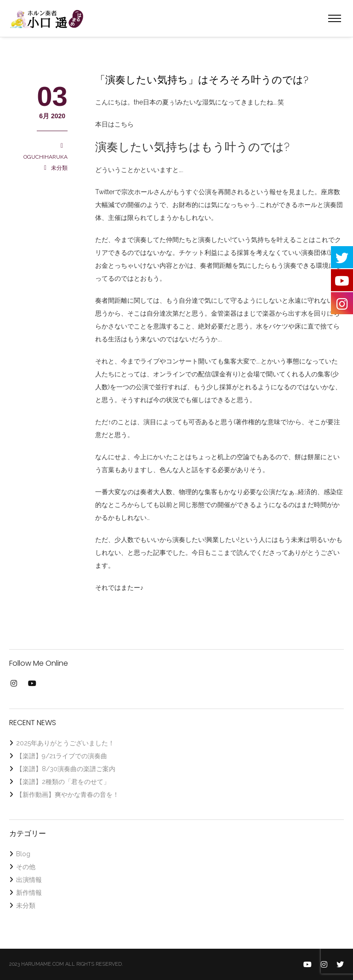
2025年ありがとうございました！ (65, 743)
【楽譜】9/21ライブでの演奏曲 (62, 756)
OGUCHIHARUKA (46, 157)
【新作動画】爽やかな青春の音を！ (68, 795)
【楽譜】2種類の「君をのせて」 (63, 782)
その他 (26, 867)
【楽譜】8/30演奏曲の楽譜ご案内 (66, 769)
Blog (23, 854)
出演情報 (29, 880)
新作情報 (29, 893)
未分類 (59, 168)
